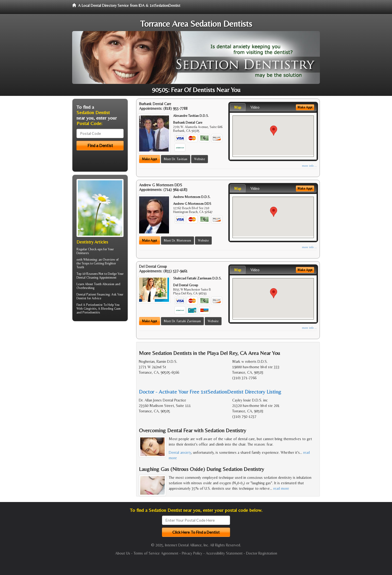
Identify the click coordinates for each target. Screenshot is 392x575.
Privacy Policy (192, 553)
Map (238, 107)
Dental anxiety (180, 452)
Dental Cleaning (87, 278)
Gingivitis (90, 309)
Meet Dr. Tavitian (176, 159)
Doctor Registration (262, 553)
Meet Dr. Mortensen (177, 241)
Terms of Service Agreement (156, 553)
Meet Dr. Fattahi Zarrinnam (182, 321)
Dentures (83, 253)
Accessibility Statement (224, 553)
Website (200, 159)
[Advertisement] (100, 368)
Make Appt (150, 159)
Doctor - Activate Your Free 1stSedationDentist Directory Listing (210, 392)
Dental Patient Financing (93, 294)
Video (255, 107)
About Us (123, 553)
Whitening (90, 260)
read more (281, 488)
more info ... (309, 166)
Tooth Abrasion (104, 284)
